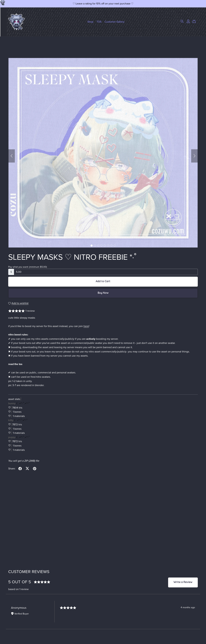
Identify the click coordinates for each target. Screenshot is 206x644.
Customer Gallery (115, 22)
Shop (90, 22)
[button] (12, 156)
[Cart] (195, 21)
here (86, 326)
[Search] (182, 21)
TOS (99, 22)
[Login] (188, 21)
